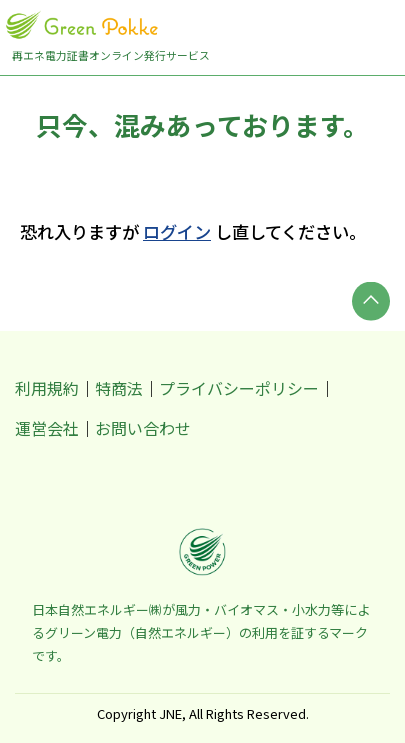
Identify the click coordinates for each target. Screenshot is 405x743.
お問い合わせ (143, 428)
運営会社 (47, 428)
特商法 (119, 388)
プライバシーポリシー (239, 388)
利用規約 (47, 388)
